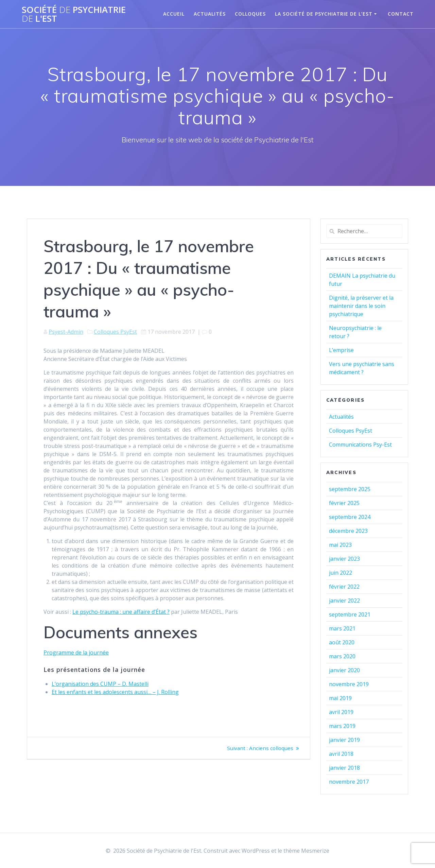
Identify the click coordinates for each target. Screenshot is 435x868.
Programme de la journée (76, 653)
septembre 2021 (350, 614)
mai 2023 (340, 545)
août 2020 (342, 642)
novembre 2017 (349, 782)
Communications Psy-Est (360, 445)
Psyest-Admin (66, 332)
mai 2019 (340, 698)
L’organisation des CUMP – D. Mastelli (100, 684)
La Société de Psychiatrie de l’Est (324, 14)
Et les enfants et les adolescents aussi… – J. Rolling (115, 692)
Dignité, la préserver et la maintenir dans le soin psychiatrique (361, 306)
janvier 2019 (344, 740)
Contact (401, 14)
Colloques (250, 14)
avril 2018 (341, 754)
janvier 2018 (344, 768)
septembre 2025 (350, 489)
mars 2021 (342, 628)
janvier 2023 (344, 559)
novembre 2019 (349, 684)
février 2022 (344, 587)
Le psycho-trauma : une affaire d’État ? (121, 612)
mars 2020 (342, 656)
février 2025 (344, 503)
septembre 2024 (350, 517)
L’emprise (341, 350)
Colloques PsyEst (115, 332)
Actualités (210, 14)
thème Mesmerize (306, 851)
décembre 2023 (348, 531)
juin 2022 (341, 573)
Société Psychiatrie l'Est (74, 14)
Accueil (174, 14)
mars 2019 (342, 726)
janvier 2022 (344, 601)
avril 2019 (341, 712)
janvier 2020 (344, 670)
